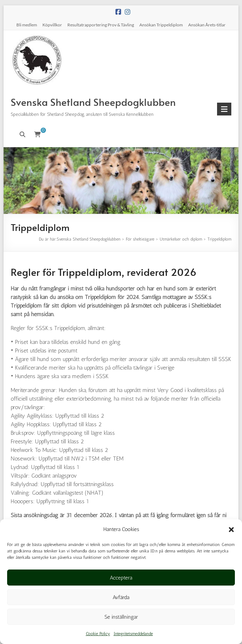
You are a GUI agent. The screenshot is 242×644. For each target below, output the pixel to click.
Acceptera (121, 578)
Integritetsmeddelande (133, 634)
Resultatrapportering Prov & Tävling (101, 25)
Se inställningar (121, 617)
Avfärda (121, 597)
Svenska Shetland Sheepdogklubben (93, 102)
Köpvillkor (52, 25)
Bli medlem (27, 25)
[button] (231, 530)
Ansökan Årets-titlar (207, 25)
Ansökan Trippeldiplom (161, 25)
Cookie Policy (98, 634)
